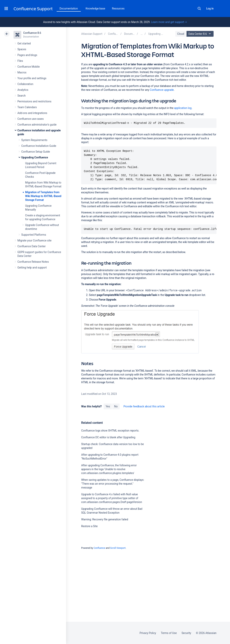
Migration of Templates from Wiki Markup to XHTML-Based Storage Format (43, 196)
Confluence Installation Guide (39, 146)
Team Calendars (27, 107)
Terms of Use (169, 633)
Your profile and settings (32, 78)
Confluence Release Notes (33, 262)
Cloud (181, 34)
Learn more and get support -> (169, 22)
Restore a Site (89, 526)
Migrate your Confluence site (34, 240)
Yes (108, 406)
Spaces (22, 49)
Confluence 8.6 (32, 33)
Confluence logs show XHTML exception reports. (110, 431)
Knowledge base (95, 8)
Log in (210, 8)
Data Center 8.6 (201, 34)
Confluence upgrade (162, 90)
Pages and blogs (27, 55)
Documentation (69, 8)
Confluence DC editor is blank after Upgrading (108, 437)
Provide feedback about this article (144, 406)
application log (183, 108)
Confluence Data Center (32, 246)
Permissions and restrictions (34, 101)
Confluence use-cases (31, 119)
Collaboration (25, 84)
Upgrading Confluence (35, 157)
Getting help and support (32, 268)
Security (186, 633)
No (116, 406)
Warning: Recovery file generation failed (105, 519)
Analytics (23, 90)
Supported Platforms (34, 235)
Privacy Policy (148, 633)
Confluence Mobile (29, 67)
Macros (22, 72)
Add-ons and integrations (32, 113)
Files (20, 61)
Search (199, 8)
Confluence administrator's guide (37, 125)
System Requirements (34, 140)
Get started (24, 43)
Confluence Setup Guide (36, 152)
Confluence (99, 548)
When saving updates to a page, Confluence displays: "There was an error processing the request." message (113, 484)
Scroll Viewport (118, 548)
